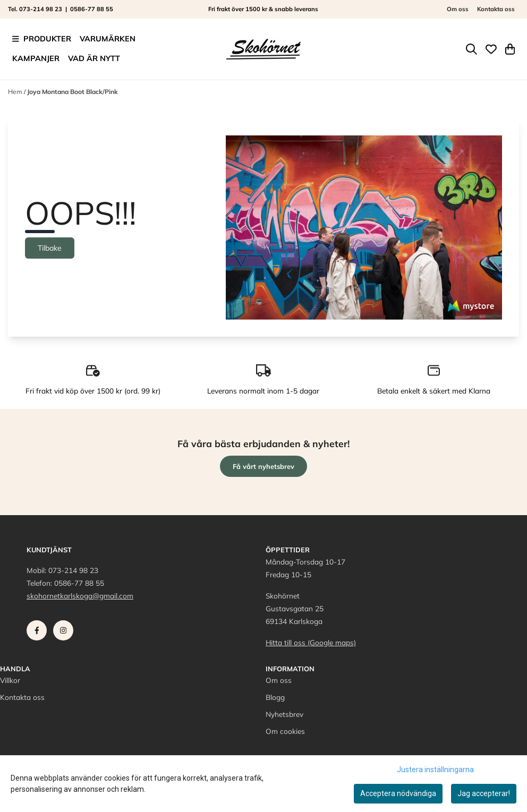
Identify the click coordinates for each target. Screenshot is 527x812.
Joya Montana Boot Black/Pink (73, 92)
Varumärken (108, 39)
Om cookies (285, 731)
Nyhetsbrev (284, 714)
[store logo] (263, 49)
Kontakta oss (496, 9)
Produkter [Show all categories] (42, 39)
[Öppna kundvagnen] (510, 49)
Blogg (275, 697)
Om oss (458, 9)
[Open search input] (471, 49)
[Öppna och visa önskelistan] (491, 49)
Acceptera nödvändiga (398, 793)
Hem (16, 92)
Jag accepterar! (484, 793)
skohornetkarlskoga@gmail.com (80, 596)
